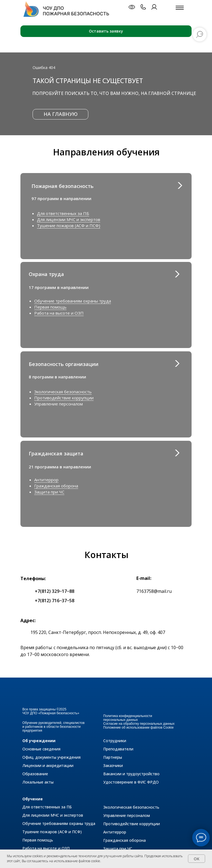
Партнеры (113, 757)
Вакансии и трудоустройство (131, 774)
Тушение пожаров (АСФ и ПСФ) (69, 225)
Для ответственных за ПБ (63, 213)
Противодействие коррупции (64, 398)
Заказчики (113, 765)
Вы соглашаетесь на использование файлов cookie (61, 861)
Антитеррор (46, 480)
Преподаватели (118, 749)
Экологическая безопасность (63, 392)
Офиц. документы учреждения (51, 757)
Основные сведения (41, 749)
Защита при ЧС (49, 492)
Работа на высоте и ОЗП (59, 313)
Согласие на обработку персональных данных (139, 724)
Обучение (33, 799)
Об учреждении (39, 741)
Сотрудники (115, 741)
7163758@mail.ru (154, 591)
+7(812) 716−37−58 (55, 601)
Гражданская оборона (56, 486)
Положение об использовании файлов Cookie (138, 728)
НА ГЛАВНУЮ (61, 114)
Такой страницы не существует (88, 81)
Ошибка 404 (44, 67)
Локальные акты (38, 782)
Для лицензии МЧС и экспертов (69, 219)
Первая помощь (50, 307)
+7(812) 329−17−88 (55, 591)
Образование (35, 774)
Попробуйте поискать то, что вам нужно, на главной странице (114, 93)
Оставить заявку (106, 31)
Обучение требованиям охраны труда (73, 301)
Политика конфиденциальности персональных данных (128, 718)
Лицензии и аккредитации (48, 765)
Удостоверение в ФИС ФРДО (131, 782)
